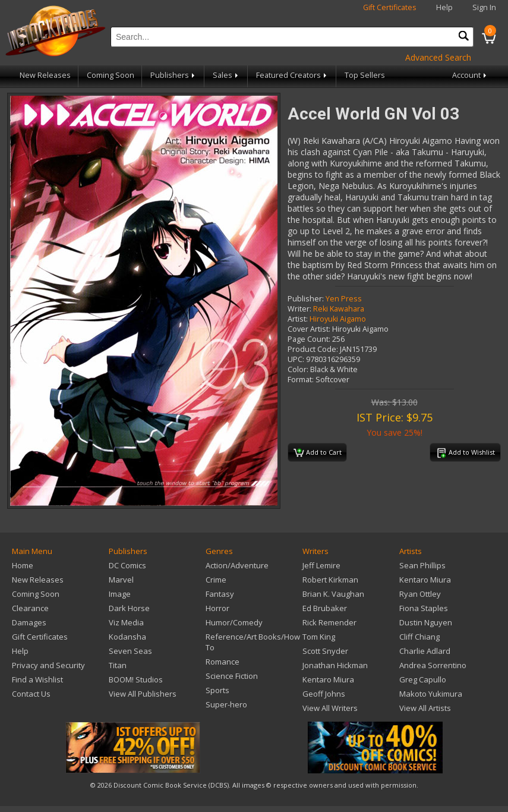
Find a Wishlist (37, 679)
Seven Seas (130, 651)
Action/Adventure (237, 565)
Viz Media (126, 622)
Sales (226, 75)
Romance (223, 662)
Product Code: (313, 349)
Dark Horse (129, 608)
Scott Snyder (325, 651)
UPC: (296, 359)
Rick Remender (329, 622)
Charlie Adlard (425, 651)
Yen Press (344, 299)
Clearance (30, 608)
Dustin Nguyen (426, 622)
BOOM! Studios (136, 679)
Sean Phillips (422, 565)
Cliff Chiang (419, 637)
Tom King (319, 637)
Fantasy (220, 594)
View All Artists (425, 708)
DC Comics (127, 565)
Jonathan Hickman (335, 665)
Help (444, 7)
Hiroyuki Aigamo (338, 319)
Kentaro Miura (328, 679)
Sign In (484, 7)
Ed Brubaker (325, 608)
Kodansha (127, 637)
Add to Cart (318, 453)
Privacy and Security (48, 665)
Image (120, 594)
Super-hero (226, 704)
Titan (118, 665)
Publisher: (306, 299)
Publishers (173, 75)
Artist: (298, 319)
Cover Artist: (309, 329)
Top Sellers (365, 75)
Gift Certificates (390, 7)
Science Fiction (232, 676)
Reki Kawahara (339, 309)
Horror (217, 608)
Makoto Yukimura (431, 694)
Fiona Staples (424, 608)
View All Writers (330, 708)
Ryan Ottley (420, 594)
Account (470, 75)
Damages (29, 622)
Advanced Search (438, 57)
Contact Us (31, 694)
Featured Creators (292, 75)
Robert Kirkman (330, 580)
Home (23, 565)
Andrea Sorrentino (433, 665)
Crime (216, 580)
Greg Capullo (423, 679)
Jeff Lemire (321, 565)
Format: (301, 380)
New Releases (45, 75)
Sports (217, 690)
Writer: (299, 309)
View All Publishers (143, 694)
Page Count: (309, 339)
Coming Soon (111, 75)
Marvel (121, 580)
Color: (298, 369)
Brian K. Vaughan (333, 594)
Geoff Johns (324, 694)
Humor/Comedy (234, 622)
